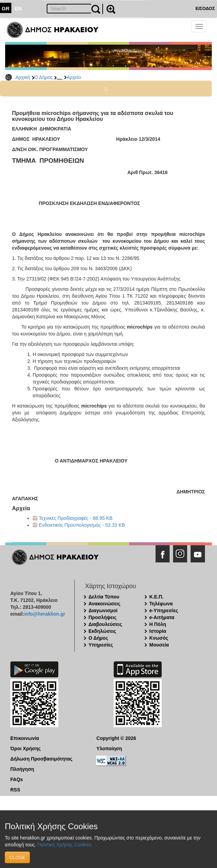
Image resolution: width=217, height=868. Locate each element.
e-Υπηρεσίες (164, 610)
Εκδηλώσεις (102, 631)
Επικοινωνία (25, 738)
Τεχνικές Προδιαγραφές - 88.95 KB (76, 518)
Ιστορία (158, 631)
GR (6, 8)
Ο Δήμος (44, 77)
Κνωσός (159, 638)
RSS (15, 790)
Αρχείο (74, 77)
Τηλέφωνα (161, 604)
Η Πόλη (158, 624)
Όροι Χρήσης (26, 749)
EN (18, 8)
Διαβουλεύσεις (105, 624)
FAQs (17, 779)
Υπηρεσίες (101, 645)
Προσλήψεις (103, 617)
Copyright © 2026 (116, 738)
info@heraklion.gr (44, 614)
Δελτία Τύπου (104, 597)
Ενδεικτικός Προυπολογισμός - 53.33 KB (82, 525)
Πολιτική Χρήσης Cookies (65, 845)
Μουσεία (159, 645)
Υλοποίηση (109, 749)
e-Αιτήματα (162, 617)
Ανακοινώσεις (105, 604)
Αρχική (23, 77)
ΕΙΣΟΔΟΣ (205, 8)
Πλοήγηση (22, 769)
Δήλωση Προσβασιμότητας (41, 759)
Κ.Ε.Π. (156, 597)
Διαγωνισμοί (103, 610)
